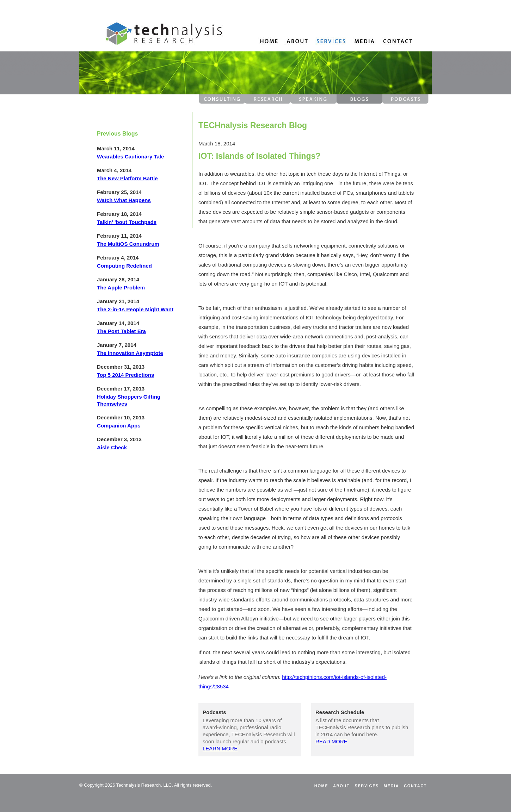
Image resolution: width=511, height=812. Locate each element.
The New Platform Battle (127, 178)
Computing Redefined (124, 266)
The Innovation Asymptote (130, 353)
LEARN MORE (220, 748)
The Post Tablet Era (121, 331)
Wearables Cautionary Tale (130, 157)
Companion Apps (119, 426)
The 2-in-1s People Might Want (135, 309)
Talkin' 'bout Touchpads (127, 222)
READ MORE (331, 741)
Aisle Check (112, 447)
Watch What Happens (124, 200)
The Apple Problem (121, 288)
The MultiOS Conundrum (128, 244)
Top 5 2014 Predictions (125, 375)
